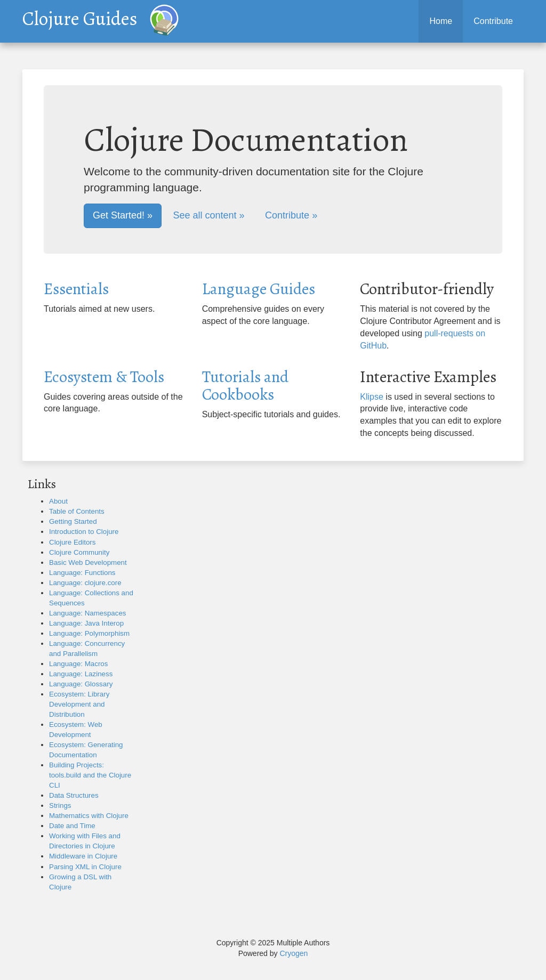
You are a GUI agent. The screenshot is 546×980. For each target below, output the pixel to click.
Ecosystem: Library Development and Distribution (79, 704)
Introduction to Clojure (84, 532)
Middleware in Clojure (83, 856)
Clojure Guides (80, 16)
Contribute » (291, 215)
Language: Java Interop (86, 623)
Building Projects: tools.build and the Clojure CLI (90, 775)
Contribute (493, 21)
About (58, 501)
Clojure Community (79, 552)
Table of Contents (77, 511)
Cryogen (294, 953)
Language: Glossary (81, 684)
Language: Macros (78, 664)
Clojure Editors (72, 542)
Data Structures (74, 795)
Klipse (372, 397)
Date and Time (72, 826)
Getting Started (73, 521)
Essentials (76, 289)
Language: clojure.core (85, 583)
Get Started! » (123, 215)
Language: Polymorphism (89, 633)
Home (441, 21)
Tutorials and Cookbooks (245, 386)
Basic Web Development (88, 562)
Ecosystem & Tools (104, 377)
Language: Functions (82, 573)
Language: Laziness (81, 674)
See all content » (209, 215)
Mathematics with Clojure (89, 816)
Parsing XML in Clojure (85, 867)
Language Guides (259, 289)
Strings (60, 805)
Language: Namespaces (88, 613)
